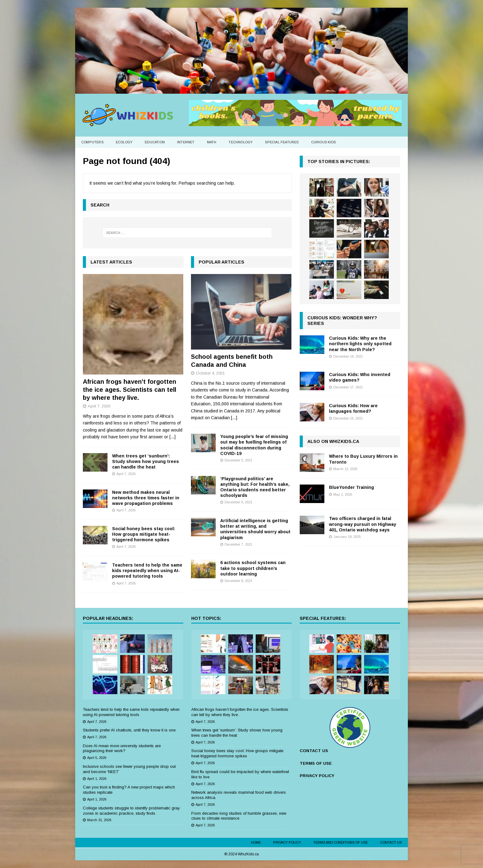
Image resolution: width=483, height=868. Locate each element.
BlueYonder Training (351, 487)
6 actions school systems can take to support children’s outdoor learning (253, 568)
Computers (92, 142)
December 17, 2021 (348, 387)
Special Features (282, 142)
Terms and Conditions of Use (341, 842)
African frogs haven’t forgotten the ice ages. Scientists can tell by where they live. (130, 390)
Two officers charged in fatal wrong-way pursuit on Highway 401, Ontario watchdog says (363, 524)
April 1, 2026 (97, 779)
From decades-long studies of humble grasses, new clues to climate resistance (239, 816)
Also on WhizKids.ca (333, 441)
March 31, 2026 (99, 820)
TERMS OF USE (316, 763)
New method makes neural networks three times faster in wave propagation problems (146, 498)
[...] (172, 437)
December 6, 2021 (238, 502)
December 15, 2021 (348, 418)
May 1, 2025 (343, 494)
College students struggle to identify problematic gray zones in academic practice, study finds (131, 811)
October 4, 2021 (210, 373)
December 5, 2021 (238, 460)
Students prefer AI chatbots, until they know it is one (129, 730)
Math (212, 142)
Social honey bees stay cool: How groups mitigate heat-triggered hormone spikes (144, 534)
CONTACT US (314, 751)
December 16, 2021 (348, 356)
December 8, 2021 (238, 581)
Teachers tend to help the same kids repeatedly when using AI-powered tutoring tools (147, 571)
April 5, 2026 (97, 758)
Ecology (124, 142)
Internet (186, 142)
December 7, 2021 (238, 544)
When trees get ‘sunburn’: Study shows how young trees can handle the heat (146, 461)
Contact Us (391, 842)
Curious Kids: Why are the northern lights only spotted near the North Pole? (360, 344)
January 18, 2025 (347, 537)
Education (155, 142)
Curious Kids (323, 142)
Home (256, 842)
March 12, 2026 (345, 469)
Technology (241, 142)
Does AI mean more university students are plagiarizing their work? (122, 748)
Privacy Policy (287, 842)
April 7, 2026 (99, 406)
